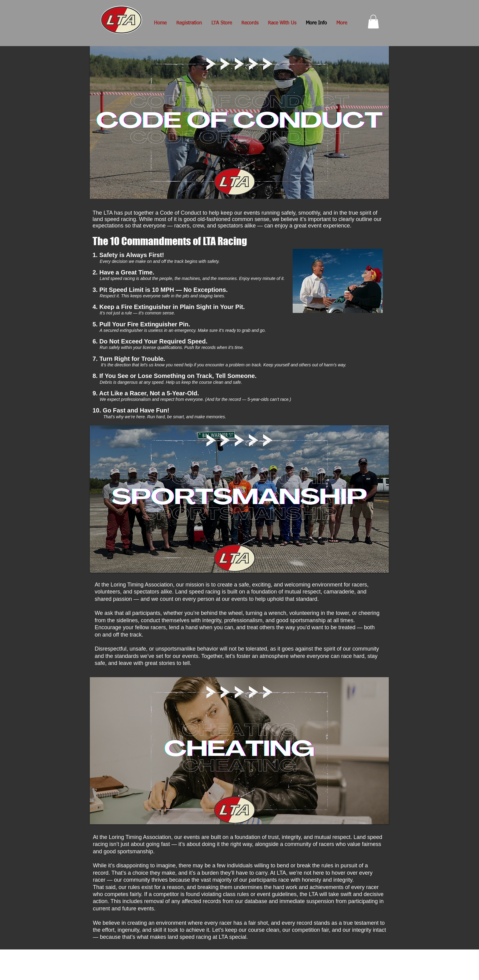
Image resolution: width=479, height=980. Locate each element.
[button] (373, 22)
